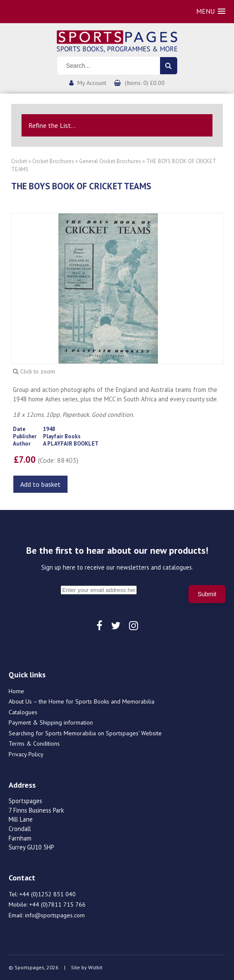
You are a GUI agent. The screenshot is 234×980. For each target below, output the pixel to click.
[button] (211, 11)
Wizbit (95, 967)
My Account (92, 83)
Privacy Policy (26, 754)
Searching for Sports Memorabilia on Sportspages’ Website (85, 733)
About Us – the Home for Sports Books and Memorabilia (82, 701)
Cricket (19, 161)
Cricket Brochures (53, 161)
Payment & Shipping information (51, 722)
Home (16, 691)
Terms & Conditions (34, 743)
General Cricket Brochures (110, 161)
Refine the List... (52, 125)
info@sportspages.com (55, 915)
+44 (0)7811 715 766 (57, 904)
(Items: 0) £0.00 (145, 83)
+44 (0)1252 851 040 (48, 894)
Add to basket (40, 484)
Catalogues (23, 712)
